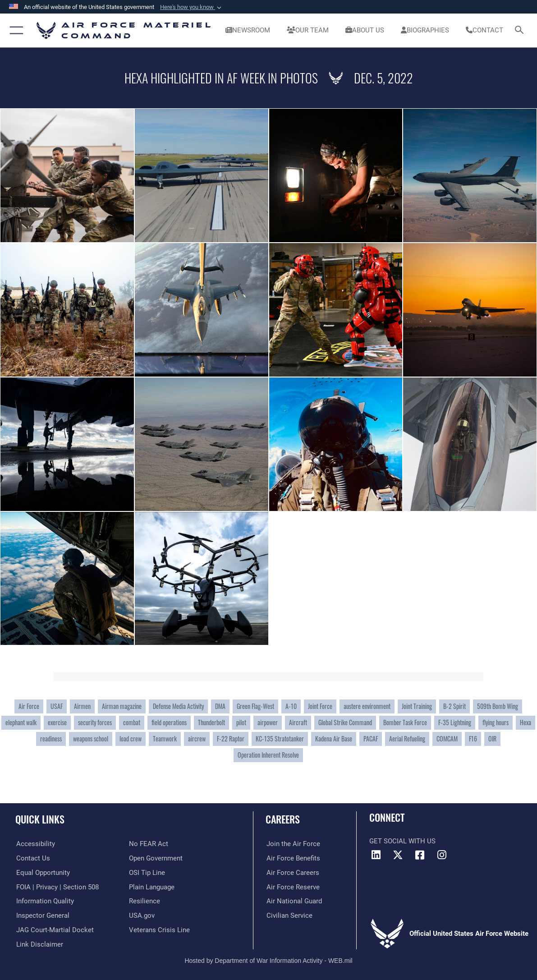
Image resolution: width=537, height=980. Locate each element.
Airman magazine (122, 706)
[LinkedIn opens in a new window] (376, 855)
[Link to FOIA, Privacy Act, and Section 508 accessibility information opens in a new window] (57, 887)
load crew (131, 738)
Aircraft (298, 722)
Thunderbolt (211, 722)
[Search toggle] (521, 30)
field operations (169, 722)
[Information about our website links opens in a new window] (39, 943)
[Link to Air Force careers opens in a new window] (292, 873)
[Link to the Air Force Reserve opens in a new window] (292, 887)
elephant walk (21, 722)
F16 (473, 738)
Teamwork (165, 738)
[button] (192, 7)
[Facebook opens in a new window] (420, 855)
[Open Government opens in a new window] (156, 858)
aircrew (197, 738)
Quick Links (40, 819)
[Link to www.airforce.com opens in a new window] (292, 844)
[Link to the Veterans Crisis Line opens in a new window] (159, 929)
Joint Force (320, 706)
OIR (492, 738)
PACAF (371, 738)
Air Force (29, 706)
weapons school (91, 738)
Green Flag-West (255, 706)
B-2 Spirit (454, 706)
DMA (220, 706)
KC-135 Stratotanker (280, 738)
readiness (51, 738)
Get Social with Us (402, 841)
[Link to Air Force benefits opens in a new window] (292, 858)
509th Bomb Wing (498, 706)
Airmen (82, 706)
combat (132, 722)
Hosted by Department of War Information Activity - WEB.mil (268, 960)
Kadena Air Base (334, 738)
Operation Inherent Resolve (268, 755)
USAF (57, 706)
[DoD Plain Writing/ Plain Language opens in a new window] (152, 887)
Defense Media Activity (178, 706)
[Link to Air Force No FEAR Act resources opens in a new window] (149, 844)
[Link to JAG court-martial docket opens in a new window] (54, 929)
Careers (283, 819)
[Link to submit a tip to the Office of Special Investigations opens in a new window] (147, 873)
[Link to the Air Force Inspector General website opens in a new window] (42, 915)
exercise (57, 722)
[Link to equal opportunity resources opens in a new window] (42, 873)
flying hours (496, 722)
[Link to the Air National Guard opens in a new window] (293, 901)
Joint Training (417, 706)
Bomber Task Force (405, 722)
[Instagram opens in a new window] (442, 855)
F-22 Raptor (231, 738)
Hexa (526, 722)
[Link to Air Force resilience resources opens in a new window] (145, 901)
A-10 (291, 706)
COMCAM (447, 738)
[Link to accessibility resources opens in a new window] (35, 844)
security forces (95, 722)
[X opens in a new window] (398, 855)
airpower (268, 722)
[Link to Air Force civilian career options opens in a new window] (289, 915)
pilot (241, 722)
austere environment (367, 706)
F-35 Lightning (455, 722)
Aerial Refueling (407, 738)
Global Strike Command (345, 722)
